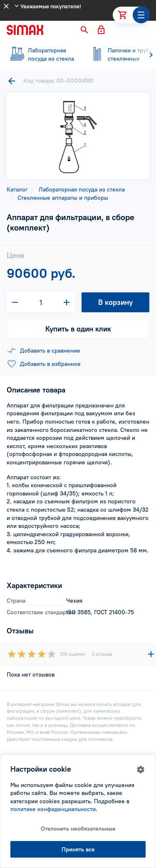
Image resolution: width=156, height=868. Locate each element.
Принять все (78, 849)
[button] (84, 30)
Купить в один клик (78, 329)
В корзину (115, 302)
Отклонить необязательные (78, 829)
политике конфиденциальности (53, 809)
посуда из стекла (42, 54)
